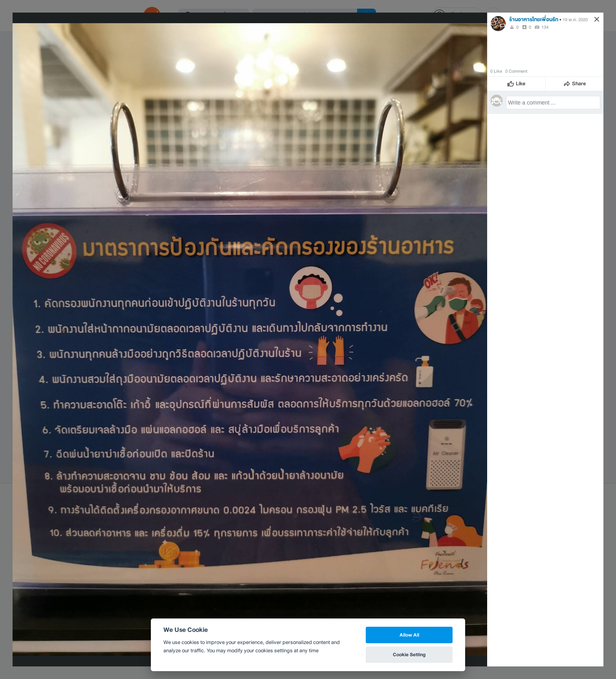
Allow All (409, 635)
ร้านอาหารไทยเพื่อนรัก (534, 19)
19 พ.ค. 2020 (575, 20)
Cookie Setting (409, 654)
